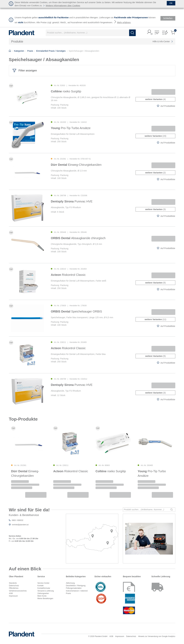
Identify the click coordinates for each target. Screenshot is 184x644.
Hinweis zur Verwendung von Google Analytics (157, 636)
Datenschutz (14, 586)
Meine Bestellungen (45, 598)
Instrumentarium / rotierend (77, 591)
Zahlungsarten (43, 593)
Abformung (70, 583)
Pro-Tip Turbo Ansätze (71, 128)
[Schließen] (171, 3)
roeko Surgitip (66, 91)
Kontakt (41, 586)
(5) (155, 283)
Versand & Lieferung (46, 591)
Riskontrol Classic (68, 275)
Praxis (68, 593)
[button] (149, 32)
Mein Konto (42, 596)
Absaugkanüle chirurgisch (78, 238)
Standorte (13, 583)
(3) (155, 209)
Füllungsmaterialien (74, 588)
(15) (155, 136)
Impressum (13, 596)
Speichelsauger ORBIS (76, 311)
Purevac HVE (72, 201)
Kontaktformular (44, 588)
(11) (155, 319)
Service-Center (43, 583)
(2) (155, 173)
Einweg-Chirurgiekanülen (76, 165)
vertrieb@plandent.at (20, 525)
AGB (11, 593)
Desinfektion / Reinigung (76, 586)
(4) (155, 99)
